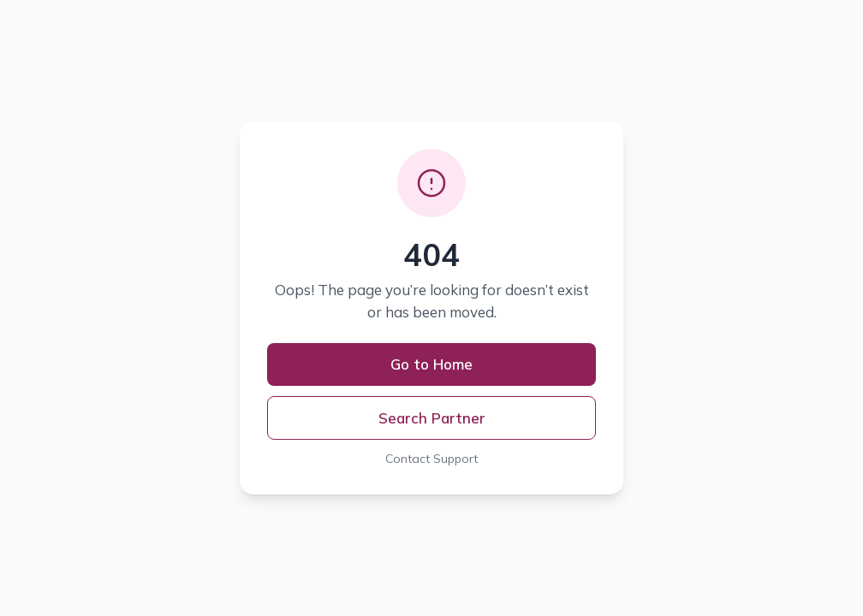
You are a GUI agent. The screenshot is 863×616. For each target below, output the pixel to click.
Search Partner (432, 418)
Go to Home (431, 364)
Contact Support (431, 459)
